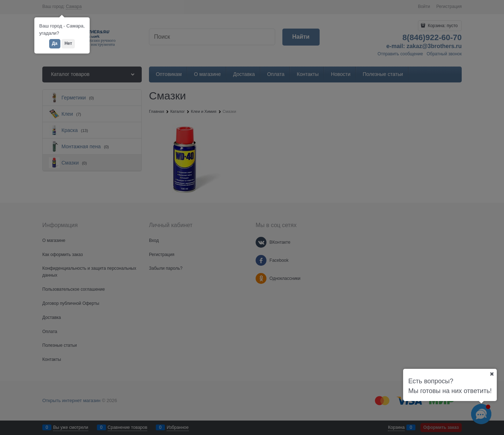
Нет (68, 43)
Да (55, 43)
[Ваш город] (492, 374)
